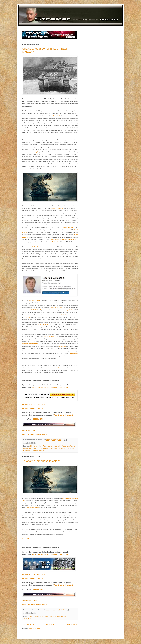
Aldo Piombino (34, 446)
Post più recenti (28, 625)
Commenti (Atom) (35, 628)
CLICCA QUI (38, 419)
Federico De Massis (60, 446)
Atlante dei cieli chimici (63, 415)
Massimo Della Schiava (31, 448)
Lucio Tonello (71, 446)
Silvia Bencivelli (55, 448)
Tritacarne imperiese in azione (41, 461)
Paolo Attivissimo (44, 448)
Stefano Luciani (65, 448)
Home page (50, 625)
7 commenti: (27, 618)
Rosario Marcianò (62, 616)
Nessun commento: (39, 450)
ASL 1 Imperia (34, 616)
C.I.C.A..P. (43, 446)
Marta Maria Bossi (50, 616)
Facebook (50, 446)
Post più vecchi (72, 625)
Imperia (41, 616)
